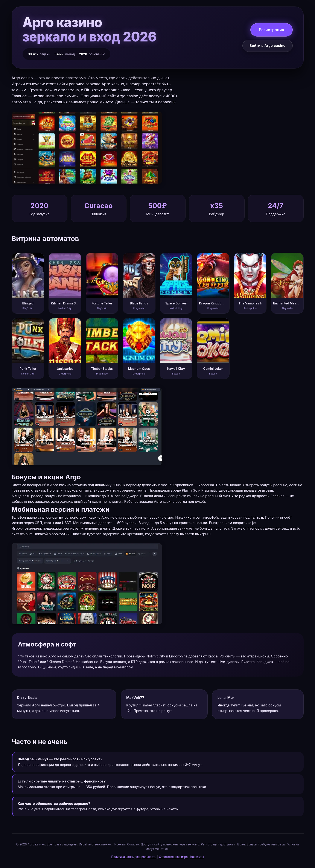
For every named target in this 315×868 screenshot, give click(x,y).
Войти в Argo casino (267, 46)
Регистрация (271, 30)
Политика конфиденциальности (134, 857)
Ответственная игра (173, 857)
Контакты (197, 857)
